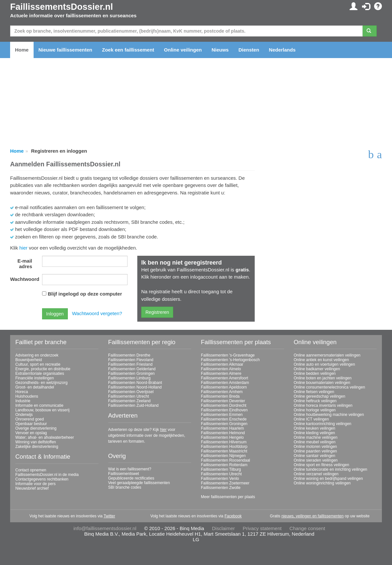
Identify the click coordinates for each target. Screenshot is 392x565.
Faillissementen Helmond (223, 433)
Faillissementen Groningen (132, 374)
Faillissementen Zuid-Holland (134, 405)
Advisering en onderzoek (37, 355)
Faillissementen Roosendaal (226, 460)
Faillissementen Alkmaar (222, 364)
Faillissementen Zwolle (221, 488)
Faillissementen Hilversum (224, 442)
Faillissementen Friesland (130, 364)
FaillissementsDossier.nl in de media (47, 475)
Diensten (249, 50)
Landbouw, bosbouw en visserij (42, 410)
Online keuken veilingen (315, 428)
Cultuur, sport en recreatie (38, 364)
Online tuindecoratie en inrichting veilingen (331, 469)
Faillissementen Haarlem (222, 428)
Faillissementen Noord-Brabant (135, 383)
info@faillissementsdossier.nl (105, 528)
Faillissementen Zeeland (129, 401)
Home (22, 50)
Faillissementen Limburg (129, 378)
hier (23, 248)
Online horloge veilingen (315, 410)
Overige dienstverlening (36, 428)
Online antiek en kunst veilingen (321, 360)
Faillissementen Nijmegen (223, 456)
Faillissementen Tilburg (221, 469)
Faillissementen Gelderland (132, 369)
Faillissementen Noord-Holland (135, 387)
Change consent (307, 528)
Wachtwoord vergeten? (97, 313)
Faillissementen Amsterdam (225, 383)
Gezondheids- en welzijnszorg (41, 383)
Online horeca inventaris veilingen (323, 405)
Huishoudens (27, 396)
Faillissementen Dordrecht (224, 405)
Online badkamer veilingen (317, 369)
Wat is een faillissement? (130, 469)
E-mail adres (25, 264)
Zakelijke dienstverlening (37, 447)
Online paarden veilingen (316, 451)
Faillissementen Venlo (220, 479)
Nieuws (220, 50)
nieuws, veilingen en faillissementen (313, 516)
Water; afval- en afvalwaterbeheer (45, 437)
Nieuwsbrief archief (32, 488)
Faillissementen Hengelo (222, 437)
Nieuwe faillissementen (65, 50)
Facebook (233, 516)
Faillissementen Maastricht (224, 451)
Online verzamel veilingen (316, 474)
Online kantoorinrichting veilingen (323, 424)
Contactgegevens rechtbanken (42, 479)
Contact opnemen (31, 470)
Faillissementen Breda (220, 396)
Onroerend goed (30, 419)
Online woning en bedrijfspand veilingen (328, 479)
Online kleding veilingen (315, 433)
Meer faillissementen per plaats (228, 497)
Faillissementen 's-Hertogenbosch (230, 360)
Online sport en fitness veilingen (322, 465)
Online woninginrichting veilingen (322, 483)
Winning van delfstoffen (36, 442)
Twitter (109, 516)
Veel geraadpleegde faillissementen (139, 483)
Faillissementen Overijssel (131, 392)
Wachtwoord (24, 279)
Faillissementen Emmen (222, 415)
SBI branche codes (125, 487)
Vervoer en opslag (31, 433)
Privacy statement (262, 528)
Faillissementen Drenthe (129, 355)
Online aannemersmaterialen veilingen (327, 355)
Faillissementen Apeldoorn (224, 387)
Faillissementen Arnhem (222, 392)
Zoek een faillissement (128, 50)
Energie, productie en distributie (43, 369)
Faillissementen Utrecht (129, 396)
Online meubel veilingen (315, 442)
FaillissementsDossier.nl (61, 7)
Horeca (22, 392)
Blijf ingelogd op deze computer (85, 294)
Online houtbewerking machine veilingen (329, 415)
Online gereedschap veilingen (320, 396)
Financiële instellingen (35, 378)
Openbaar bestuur (31, 424)
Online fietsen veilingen (314, 392)
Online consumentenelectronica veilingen (330, 387)
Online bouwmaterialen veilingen (322, 383)
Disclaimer (223, 528)
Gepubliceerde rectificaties (131, 478)
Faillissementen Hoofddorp (224, 447)
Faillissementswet (124, 474)
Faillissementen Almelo (221, 369)
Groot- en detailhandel (35, 387)
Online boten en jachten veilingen (323, 378)
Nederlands (282, 50)
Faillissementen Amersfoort (225, 378)
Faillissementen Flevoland (131, 360)
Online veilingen (183, 50)
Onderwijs (24, 415)
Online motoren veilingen (316, 447)
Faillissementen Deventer (223, 401)
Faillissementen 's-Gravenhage (228, 355)
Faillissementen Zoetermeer (225, 483)
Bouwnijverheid (29, 360)
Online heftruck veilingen (315, 401)
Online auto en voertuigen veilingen (324, 364)
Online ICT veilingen (311, 419)
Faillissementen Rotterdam (224, 465)
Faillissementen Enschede (224, 419)
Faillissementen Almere (221, 374)
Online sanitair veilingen (315, 456)
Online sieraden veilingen (316, 460)
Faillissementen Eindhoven (224, 410)
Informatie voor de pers (35, 484)
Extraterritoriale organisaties (40, 374)
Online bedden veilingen (315, 374)
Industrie (23, 401)
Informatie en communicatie (39, 405)
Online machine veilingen (316, 437)
